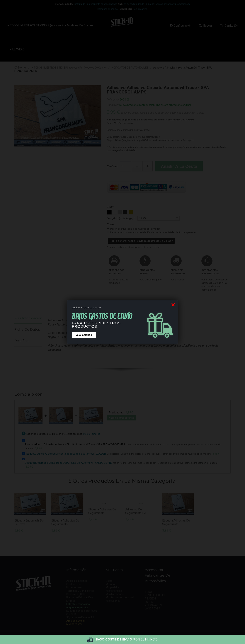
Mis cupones (113, 601)
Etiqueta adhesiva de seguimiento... (65, 522)
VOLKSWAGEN (153, 605)
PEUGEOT (151, 599)
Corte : (111, 224)
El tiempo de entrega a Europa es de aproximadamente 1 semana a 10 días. (162, 113)
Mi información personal (120, 597)
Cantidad (113, 166)
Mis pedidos (113, 587)
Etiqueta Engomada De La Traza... (29, 522)
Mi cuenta (111, 584)
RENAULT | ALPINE (155, 595)
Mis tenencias (114, 591)
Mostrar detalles (92, 434)
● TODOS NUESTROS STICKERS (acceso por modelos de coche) (69, 68)
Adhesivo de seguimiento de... (136, 511)
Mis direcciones (115, 594)
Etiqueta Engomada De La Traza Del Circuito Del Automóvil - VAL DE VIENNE (69, 463)
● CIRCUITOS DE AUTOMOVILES (130, 68)
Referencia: (113, 100)
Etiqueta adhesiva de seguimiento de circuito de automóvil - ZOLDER (66, 454)
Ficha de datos (27, 330)
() (231, 26)
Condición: (113, 105)
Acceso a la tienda (77, 581)
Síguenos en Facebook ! (80, 617)
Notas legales (74, 587)
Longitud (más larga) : (121, 218)
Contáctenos (74, 584)
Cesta (109, 581)
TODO (148, 592)
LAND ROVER (153, 609)
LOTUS (149, 602)
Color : (111, 207)
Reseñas (21, 341)
